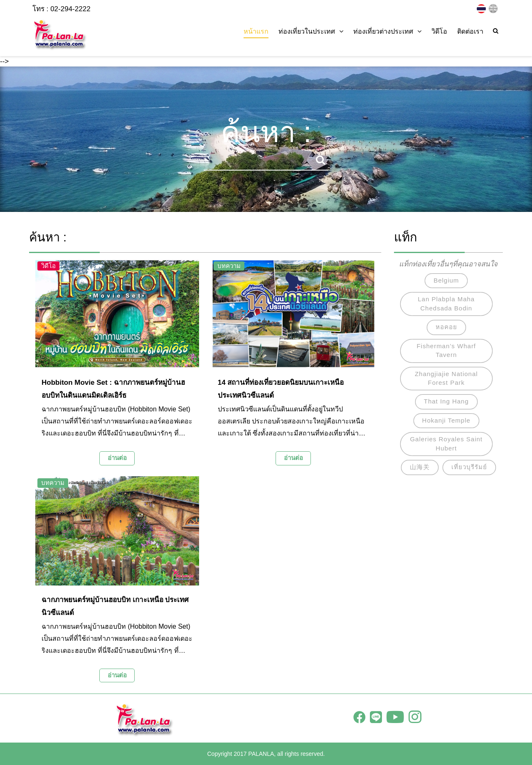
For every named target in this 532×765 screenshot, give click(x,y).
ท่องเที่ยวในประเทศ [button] (311, 31)
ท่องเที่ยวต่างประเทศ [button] (387, 31)
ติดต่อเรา (470, 31)
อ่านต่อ (117, 458)
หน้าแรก (256, 31)
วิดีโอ (439, 31)
